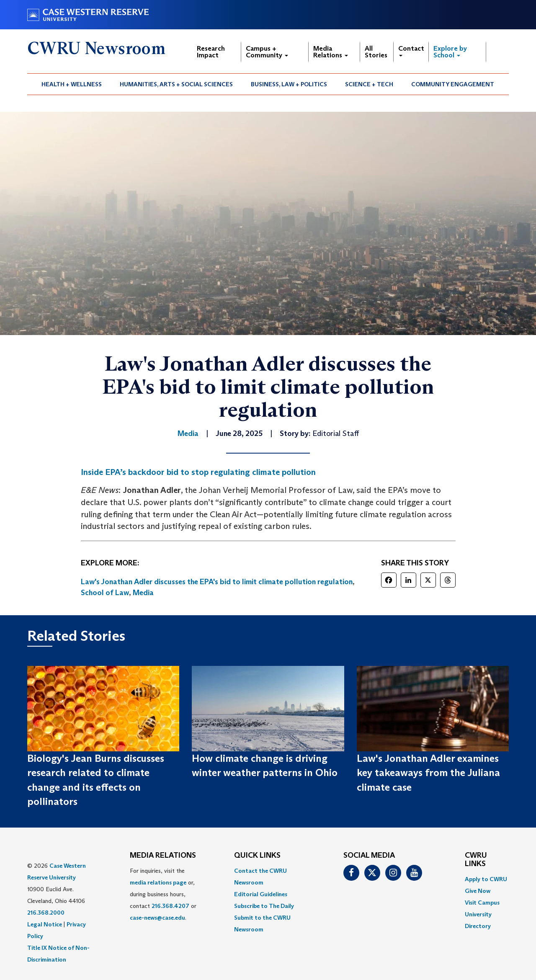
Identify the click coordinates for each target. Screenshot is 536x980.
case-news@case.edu (157, 918)
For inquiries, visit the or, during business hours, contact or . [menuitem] (163, 894)
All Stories (376, 52)
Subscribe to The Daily (264, 906)
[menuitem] (72, 84)
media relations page (158, 882)
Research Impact (211, 52)
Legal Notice (45, 924)
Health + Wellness (72, 84)
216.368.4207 (170, 906)
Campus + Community (267, 52)
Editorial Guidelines (261, 894)
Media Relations (331, 52)
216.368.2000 (46, 913)
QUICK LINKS (257, 856)
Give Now (478, 891)
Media (143, 593)
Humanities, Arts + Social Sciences (176, 84)
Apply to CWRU (486, 879)
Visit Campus (482, 903)
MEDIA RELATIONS (163, 856)
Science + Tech (369, 84)
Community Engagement (453, 84)
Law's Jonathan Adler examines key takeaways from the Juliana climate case (428, 773)
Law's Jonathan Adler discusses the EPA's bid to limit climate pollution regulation (217, 582)
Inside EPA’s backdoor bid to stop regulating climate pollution (198, 472)
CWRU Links (476, 860)
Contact (411, 50)
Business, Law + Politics (289, 84)
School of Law (105, 593)
